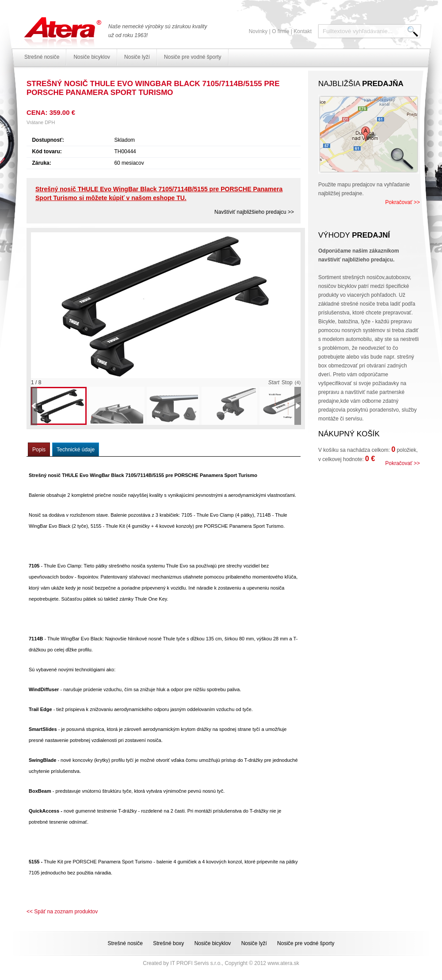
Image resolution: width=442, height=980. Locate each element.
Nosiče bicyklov (92, 57)
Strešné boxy (168, 943)
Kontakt (303, 31)
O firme (280, 31)
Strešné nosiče (42, 57)
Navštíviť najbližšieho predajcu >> (254, 212)
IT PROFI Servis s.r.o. (196, 963)
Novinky (258, 31)
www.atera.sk (283, 963)
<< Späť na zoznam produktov (62, 912)
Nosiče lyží (137, 57)
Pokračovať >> (402, 202)
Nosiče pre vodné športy (192, 57)
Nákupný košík (349, 434)
